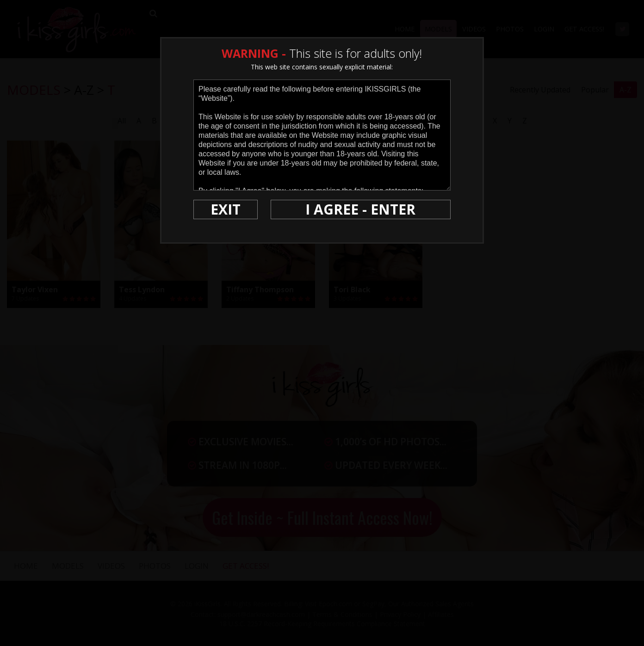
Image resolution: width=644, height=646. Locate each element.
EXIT (226, 209)
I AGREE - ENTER (360, 209)
